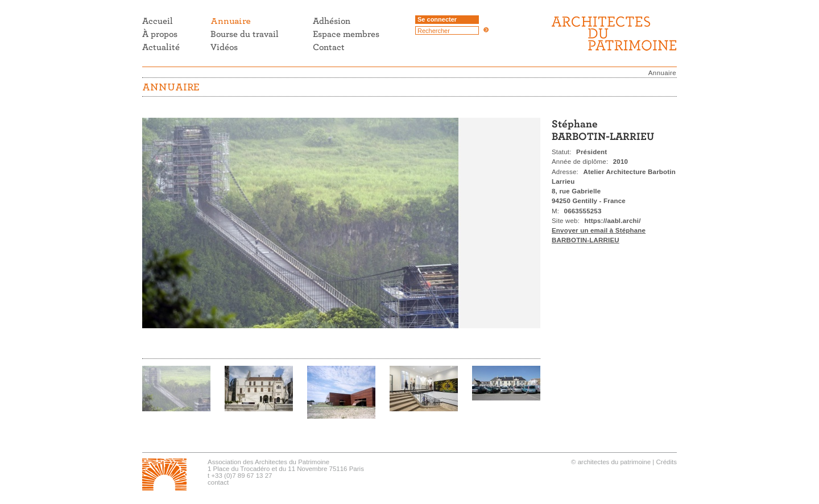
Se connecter (437, 19)
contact (218, 482)
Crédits (667, 462)
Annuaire (662, 73)
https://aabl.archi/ (613, 221)
